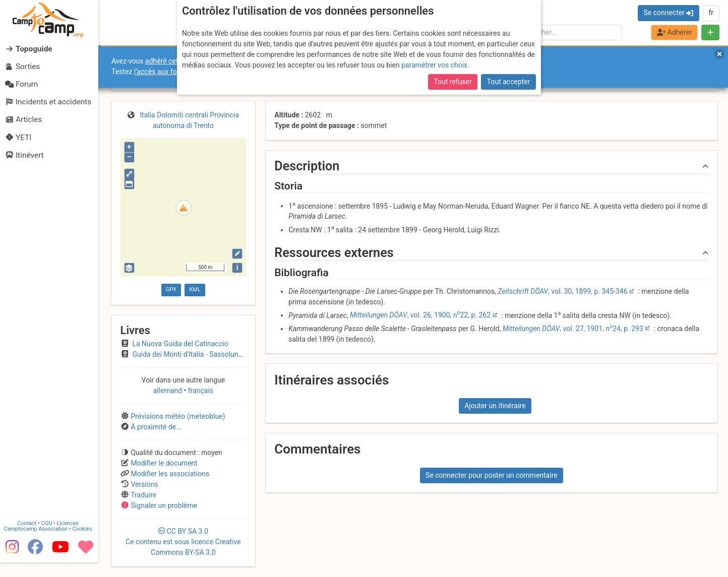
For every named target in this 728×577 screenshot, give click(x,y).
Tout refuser (452, 82)
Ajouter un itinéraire (495, 406)
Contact (29, 537)
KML (195, 290)
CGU (49, 537)
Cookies (84, 543)
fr (711, 13)
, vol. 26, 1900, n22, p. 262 (420, 315)
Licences (70, 537)
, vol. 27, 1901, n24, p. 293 (573, 329)
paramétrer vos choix (434, 65)
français (200, 391)
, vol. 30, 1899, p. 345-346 (562, 291)
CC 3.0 (183, 542)
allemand (169, 391)
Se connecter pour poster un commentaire (492, 475)
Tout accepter (509, 82)
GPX (171, 290)
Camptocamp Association (38, 543)
